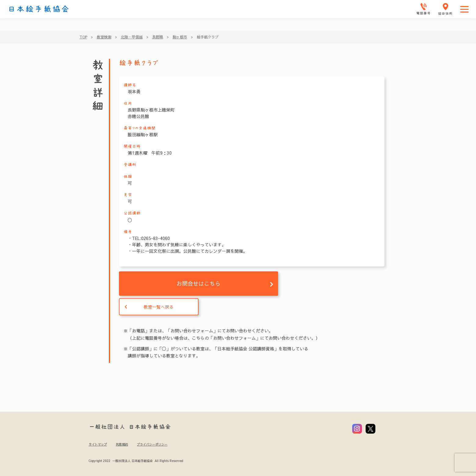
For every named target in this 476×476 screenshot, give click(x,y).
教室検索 (104, 37)
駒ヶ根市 (180, 37)
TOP (83, 37)
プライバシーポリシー (152, 444)
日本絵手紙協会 (39, 9)
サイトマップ (98, 444)
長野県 (158, 37)
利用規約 (122, 444)
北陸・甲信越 (132, 37)
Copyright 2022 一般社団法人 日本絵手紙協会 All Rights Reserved (136, 461)
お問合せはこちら (199, 283)
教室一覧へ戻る (159, 307)
